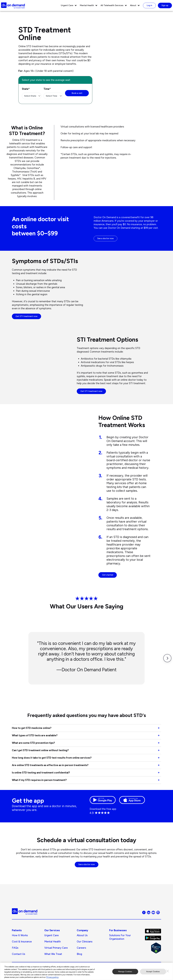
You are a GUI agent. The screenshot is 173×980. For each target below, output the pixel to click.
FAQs (15, 948)
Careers (81, 948)
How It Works (20, 935)
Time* (47, 89)
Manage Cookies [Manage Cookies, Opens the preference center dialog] (125, 972)
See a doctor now (105, 238)
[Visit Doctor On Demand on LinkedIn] (149, 912)
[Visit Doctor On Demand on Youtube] (153, 912)
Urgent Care (67, 5)
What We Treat (53, 954)
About (133, 5)
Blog (79, 954)
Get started (108, 575)
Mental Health (87, 5)
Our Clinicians (85, 942)
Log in (149, 5)
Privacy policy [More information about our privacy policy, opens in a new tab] (52, 977)
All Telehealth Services (112, 5)
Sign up (165, 5)
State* (26, 89)
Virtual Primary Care (56, 948)
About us (82, 935)
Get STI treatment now (26, 316)
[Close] (168, 971)
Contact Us (19, 954)
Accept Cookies (153, 972)
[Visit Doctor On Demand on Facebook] (144, 912)
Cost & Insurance (22, 942)
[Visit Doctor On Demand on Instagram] (158, 912)
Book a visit (77, 93)
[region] (86, 971)
